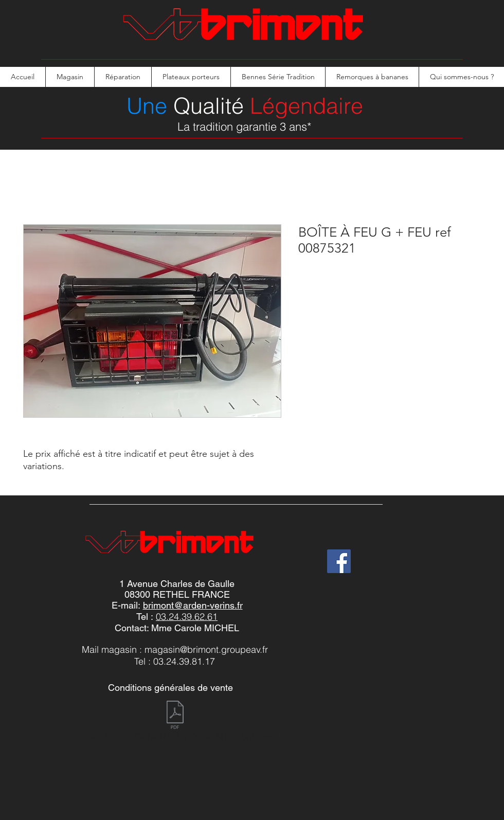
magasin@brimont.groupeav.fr (206, 649)
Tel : (146, 617)
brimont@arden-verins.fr (193, 605)
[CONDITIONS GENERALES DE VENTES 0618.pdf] (175, 724)
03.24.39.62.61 (187, 617)
